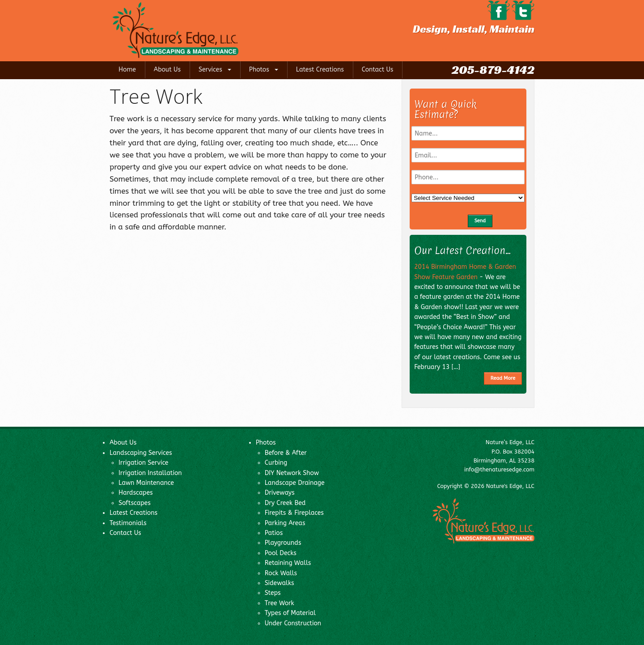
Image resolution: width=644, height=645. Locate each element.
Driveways (280, 493)
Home (127, 70)
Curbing (276, 463)
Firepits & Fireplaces (294, 513)
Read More (503, 378)
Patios (274, 533)
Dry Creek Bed (285, 503)
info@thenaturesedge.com (499, 469)
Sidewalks (280, 583)
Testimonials (128, 523)
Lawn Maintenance (146, 483)
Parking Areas (285, 523)
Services (210, 70)
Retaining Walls (288, 563)
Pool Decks (281, 553)
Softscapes (135, 503)
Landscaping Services (141, 453)
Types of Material (290, 613)
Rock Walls (281, 573)
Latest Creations (320, 70)
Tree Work (280, 603)
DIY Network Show (292, 473)
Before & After (286, 453)
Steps (273, 593)
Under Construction (293, 623)
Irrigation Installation (150, 473)
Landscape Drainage (295, 483)
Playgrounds (283, 543)
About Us (167, 70)
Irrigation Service (143, 463)
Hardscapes (136, 493)
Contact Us (378, 70)
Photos (259, 70)
